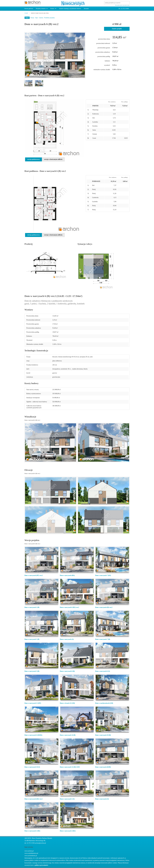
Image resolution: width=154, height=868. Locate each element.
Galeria (41, 18)
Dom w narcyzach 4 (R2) (68, 831)
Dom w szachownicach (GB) (104, 703)
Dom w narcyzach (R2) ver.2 (34, 799)
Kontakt (86, 9)
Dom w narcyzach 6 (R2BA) (33, 735)
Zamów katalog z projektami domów (70, 9)
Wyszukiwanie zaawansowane (122, 5)
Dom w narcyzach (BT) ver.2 (34, 575)
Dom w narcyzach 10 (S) (32, 767)
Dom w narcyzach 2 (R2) (32, 831)
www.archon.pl (29, 851)
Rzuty (32, 18)
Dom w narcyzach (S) (102, 799)
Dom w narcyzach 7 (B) (103, 639)
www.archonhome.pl (31, 856)
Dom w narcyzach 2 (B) (32, 607)
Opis (36, 18)
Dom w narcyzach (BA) (67, 575)
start (26, 13)
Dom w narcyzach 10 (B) (103, 735)
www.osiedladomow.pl (31, 853)
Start (27, 18)
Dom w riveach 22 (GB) (67, 703)
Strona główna (29, 9)
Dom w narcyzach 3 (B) (32, 671)
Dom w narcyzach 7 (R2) (103, 575)
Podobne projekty (49, 18)
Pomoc (52, 9)
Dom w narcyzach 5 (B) (32, 639)
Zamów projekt (117, 29)
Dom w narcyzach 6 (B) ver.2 (40, 13)
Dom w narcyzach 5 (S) (67, 799)
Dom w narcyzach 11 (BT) (33, 703)
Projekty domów (41, 9)
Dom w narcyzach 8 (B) (67, 671)
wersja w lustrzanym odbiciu (53, 159)
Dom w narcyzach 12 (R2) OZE (70, 767)
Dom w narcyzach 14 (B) (68, 735)
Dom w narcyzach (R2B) (103, 767)
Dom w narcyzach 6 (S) (103, 671)
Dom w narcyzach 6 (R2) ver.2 (69, 607)
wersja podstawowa (34, 159)
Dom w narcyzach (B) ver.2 (104, 607)
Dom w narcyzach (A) (67, 639)
